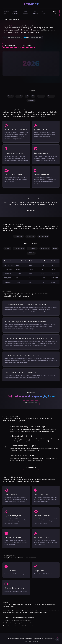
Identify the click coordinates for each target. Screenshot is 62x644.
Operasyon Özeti (6, 13)
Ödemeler (19, 96)
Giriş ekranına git (31, 467)
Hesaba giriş (31, 211)
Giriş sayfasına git (11, 45)
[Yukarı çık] (57, 639)
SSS (27, 96)
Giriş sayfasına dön (31, 403)
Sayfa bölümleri (28, 45)
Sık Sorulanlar (44, 13)
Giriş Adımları (35, 13)
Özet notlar (51, 96)
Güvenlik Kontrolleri (15, 13)
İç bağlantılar (31, 101)
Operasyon (41, 96)
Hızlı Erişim (55, 13)
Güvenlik (10, 96)
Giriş (33, 96)
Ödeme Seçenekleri (26, 13)
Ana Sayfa (5, 19)
